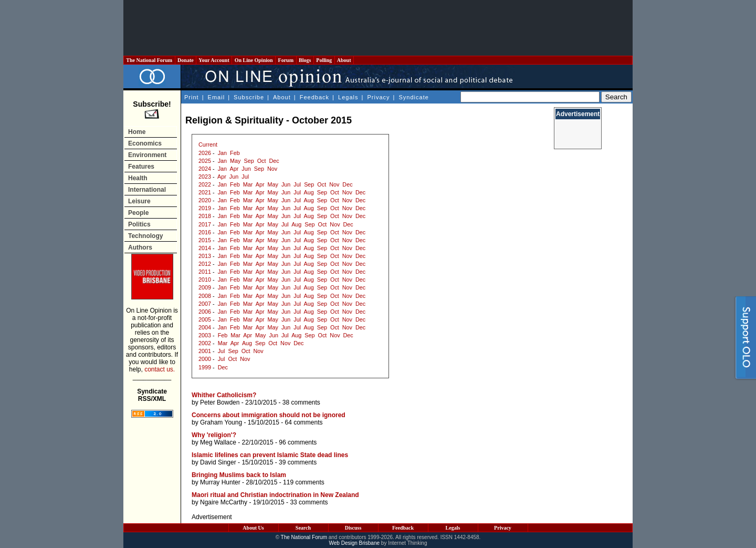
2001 (205, 351)
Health (138, 178)
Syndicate (414, 97)
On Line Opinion (254, 60)
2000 (205, 359)
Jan (222, 153)
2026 (205, 153)
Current (208, 144)
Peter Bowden (220, 402)
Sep (249, 161)
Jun (246, 169)
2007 (205, 304)
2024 (205, 169)
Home (137, 132)
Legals (348, 97)
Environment (147, 155)
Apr (234, 169)
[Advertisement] (378, 28)
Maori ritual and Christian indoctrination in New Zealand (275, 495)
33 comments (309, 502)
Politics (139, 224)
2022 (205, 184)
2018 (205, 216)
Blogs (305, 60)
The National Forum (149, 60)
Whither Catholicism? (224, 395)
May (235, 161)
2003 (205, 335)
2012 (205, 264)
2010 (205, 280)
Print (192, 97)
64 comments (303, 422)
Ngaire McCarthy (224, 502)
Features (141, 167)
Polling (324, 60)
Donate (186, 60)
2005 (205, 319)
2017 (205, 224)
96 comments (298, 442)
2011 (205, 272)
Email (217, 97)
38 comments (301, 402)
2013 (205, 256)
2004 (205, 327)
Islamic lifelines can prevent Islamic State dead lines (270, 455)
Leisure (139, 201)
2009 (205, 287)
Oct (262, 161)
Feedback (314, 97)
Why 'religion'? (214, 435)
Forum (286, 60)
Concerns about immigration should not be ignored (269, 415)
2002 (205, 343)
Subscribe (249, 97)
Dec (274, 161)
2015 (205, 240)
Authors (140, 247)
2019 (205, 208)
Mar (248, 184)
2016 (205, 232)
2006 (205, 312)
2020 (205, 200)
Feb (235, 153)
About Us (253, 528)
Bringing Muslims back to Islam (239, 475)
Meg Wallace (218, 442)
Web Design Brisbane (355, 543)
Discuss (353, 528)
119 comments (304, 482)
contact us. (160, 369)
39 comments (298, 462)
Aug (309, 192)
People (138, 213)
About (344, 60)
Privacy (378, 97)
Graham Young (221, 422)
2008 (205, 296)
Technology (145, 236)
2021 (205, 192)
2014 (205, 248)
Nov (272, 169)
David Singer (218, 462)
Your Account (214, 60)
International (147, 190)
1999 (205, 367)
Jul (245, 177)
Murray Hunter (220, 482)
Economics (145, 143)
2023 (205, 177)
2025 (205, 161)
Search (303, 528)
